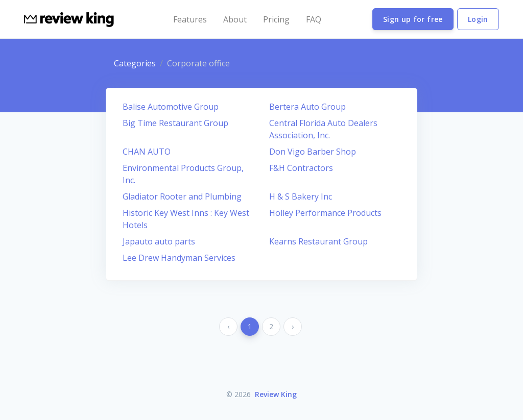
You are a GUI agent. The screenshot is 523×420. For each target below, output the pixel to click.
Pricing (276, 19)
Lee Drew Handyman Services (179, 258)
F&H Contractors (301, 168)
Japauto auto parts (159, 241)
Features (190, 19)
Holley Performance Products (325, 213)
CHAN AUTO (147, 152)
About (235, 19)
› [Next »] (293, 326)
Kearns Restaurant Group (318, 241)
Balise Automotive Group (171, 107)
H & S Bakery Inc (301, 196)
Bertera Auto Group (307, 107)
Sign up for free (413, 19)
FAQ (314, 19)
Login (478, 19)
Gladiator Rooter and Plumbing (182, 196)
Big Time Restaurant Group (175, 123)
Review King (276, 394)
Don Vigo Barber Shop (313, 152)
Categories (135, 63)
